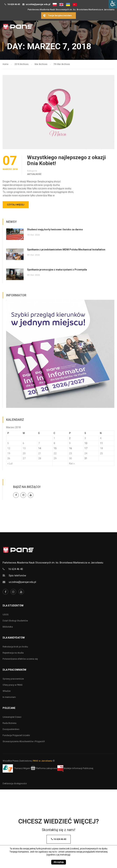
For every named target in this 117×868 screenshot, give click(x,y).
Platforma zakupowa (44, 768)
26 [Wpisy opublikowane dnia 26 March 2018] (9, 458)
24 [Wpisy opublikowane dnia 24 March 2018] (86, 453)
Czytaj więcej (16, 205)
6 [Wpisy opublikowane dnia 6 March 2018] (23, 443)
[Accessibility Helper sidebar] (113, 4)
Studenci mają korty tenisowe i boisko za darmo (55, 229)
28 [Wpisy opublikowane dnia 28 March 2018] (40, 458)
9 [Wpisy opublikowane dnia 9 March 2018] (70, 443)
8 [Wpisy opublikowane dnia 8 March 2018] (54, 443)
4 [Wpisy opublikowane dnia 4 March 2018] (101, 438)
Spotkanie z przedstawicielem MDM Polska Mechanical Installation (66, 250)
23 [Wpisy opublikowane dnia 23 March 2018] (70, 453)
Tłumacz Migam (22, 768)
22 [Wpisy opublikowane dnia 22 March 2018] (55, 453)
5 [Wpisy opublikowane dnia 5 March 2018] (8, 443)
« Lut (10, 463)
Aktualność (34, 174)
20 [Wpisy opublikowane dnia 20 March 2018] (24, 453)
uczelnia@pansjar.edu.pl (38, 4)
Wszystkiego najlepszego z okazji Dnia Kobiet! (66, 160)
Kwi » (72, 463)
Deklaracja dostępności (15, 783)
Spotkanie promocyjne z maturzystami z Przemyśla (57, 270)
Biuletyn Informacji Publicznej (75, 768)
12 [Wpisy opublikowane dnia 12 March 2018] (9, 448)
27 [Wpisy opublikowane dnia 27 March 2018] (24, 458)
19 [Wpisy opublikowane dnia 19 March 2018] (9, 453)
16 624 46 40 (14, 4)
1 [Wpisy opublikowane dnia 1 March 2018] (54, 438)
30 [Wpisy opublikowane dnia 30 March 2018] (70, 458)
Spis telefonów (17, 576)
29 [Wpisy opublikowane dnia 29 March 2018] (55, 458)
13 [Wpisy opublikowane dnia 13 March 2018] (24, 448)
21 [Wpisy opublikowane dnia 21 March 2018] (40, 453)
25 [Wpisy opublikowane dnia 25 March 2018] (101, 453)
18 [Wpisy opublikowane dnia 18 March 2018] (101, 448)
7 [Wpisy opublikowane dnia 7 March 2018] (39, 443)
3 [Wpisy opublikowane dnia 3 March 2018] (85, 438)
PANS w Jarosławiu (42, 761)
